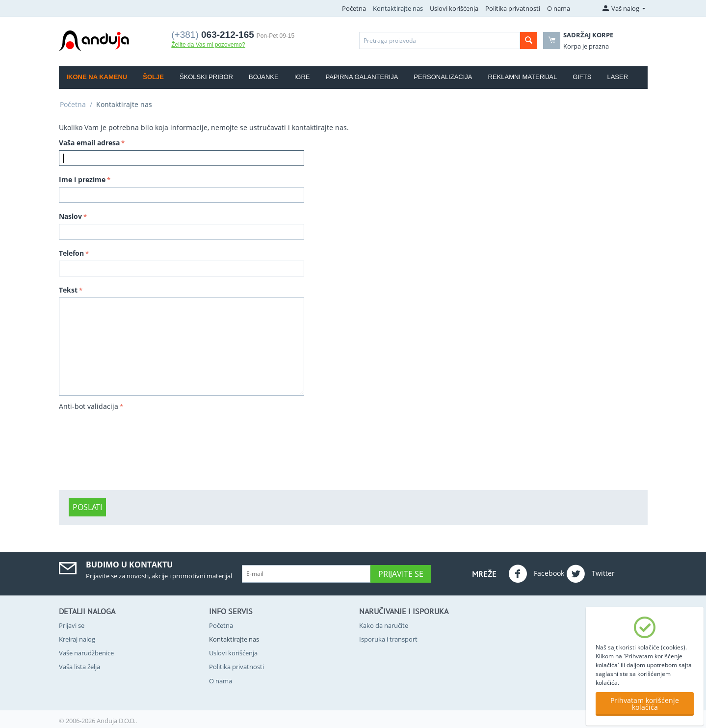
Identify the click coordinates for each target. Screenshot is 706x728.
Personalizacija (443, 77)
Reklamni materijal (523, 77)
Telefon (71, 253)
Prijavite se (401, 574)
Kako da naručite (384, 625)
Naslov (70, 216)
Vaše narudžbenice (86, 653)
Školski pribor (206, 77)
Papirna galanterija (362, 77)
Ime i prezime (82, 179)
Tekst (68, 290)
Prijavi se (72, 625)
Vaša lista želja (79, 667)
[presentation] (99, 449)
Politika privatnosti (513, 8)
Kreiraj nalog (77, 639)
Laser (617, 77)
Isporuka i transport (388, 639)
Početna (354, 8)
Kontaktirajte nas (398, 8)
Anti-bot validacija (89, 406)
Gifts (582, 77)
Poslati (87, 507)
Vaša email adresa (89, 143)
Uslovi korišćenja (454, 8)
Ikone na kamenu (97, 77)
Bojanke (264, 77)
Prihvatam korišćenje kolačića (645, 704)
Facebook (536, 574)
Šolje (153, 77)
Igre (302, 77)
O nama (559, 8)
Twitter (590, 574)
